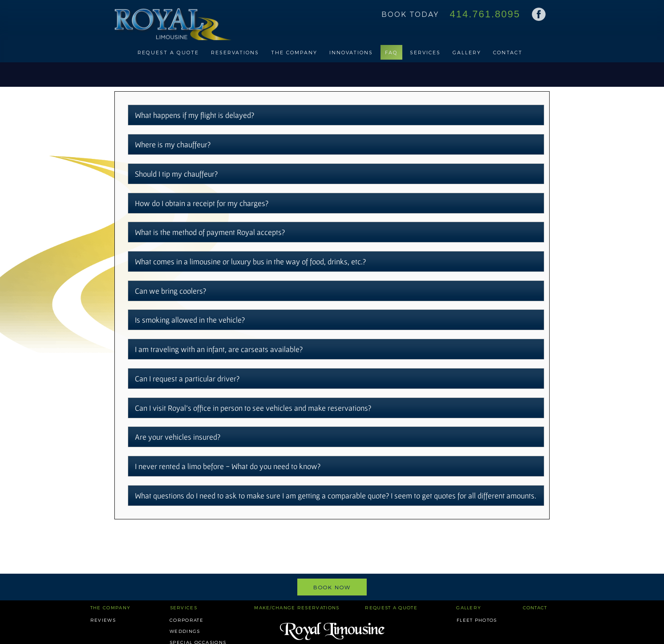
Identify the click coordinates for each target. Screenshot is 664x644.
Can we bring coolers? (170, 291)
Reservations (235, 52)
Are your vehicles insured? (178, 437)
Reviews (103, 620)
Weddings (185, 631)
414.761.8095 (485, 14)
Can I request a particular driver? (187, 379)
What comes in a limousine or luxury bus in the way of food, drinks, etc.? (250, 261)
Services (425, 52)
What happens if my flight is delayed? (194, 115)
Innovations (351, 52)
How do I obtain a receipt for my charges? (202, 203)
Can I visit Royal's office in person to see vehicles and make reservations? (253, 408)
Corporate (186, 620)
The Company (294, 52)
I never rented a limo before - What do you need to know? (228, 466)
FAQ (391, 52)
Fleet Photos (477, 620)
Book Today (410, 14)
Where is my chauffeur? (173, 144)
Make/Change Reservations (297, 608)
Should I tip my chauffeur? (176, 174)
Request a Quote (168, 52)
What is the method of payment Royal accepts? (210, 232)
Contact (508, 52)
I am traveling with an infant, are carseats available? (219, 349)
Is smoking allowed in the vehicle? (190, 320)
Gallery (467, 52)
